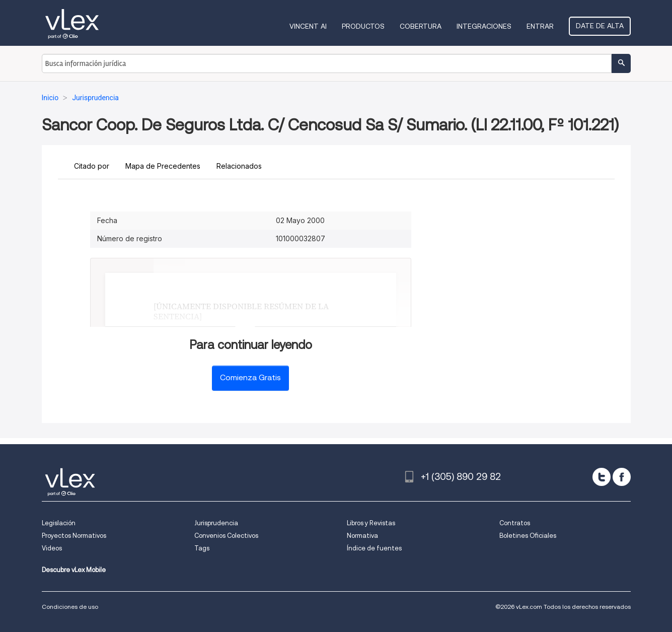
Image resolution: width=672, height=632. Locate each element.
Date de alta (600, 26)
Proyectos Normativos (74, 536)
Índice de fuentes (374, 548)
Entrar (540, 26)
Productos (363, 26)
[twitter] (602, 477)
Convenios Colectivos (226, 536)
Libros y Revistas (371, 523)
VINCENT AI (308, 26)
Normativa (362, 536)
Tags (202, 548)
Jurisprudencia (216, 523)
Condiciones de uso (70, 607)
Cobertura (421, 26)
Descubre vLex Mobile (74, 570)
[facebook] (622, 477)
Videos (52, 548)
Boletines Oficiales (528, 536)
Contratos (515, 523)
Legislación (59, 523)
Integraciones (484, 26)
